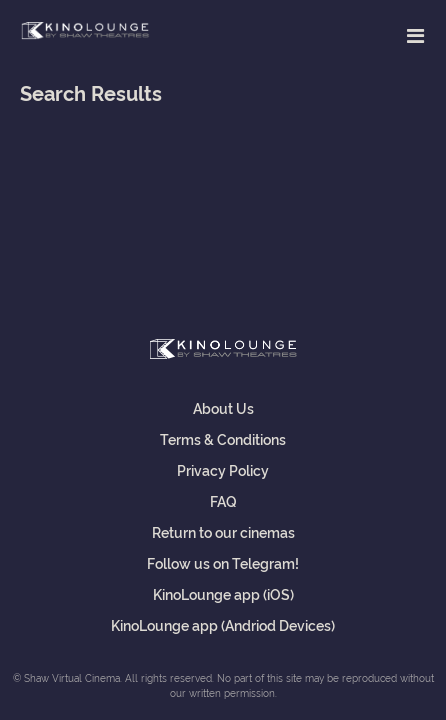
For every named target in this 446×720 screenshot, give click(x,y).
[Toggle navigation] (415, 35)
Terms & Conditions (223, 438)
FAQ (223, 500)
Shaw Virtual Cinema (85, 31)
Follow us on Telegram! (223, 562)
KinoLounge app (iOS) (223, 593)
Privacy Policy (223, 469)
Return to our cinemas (223, 531)
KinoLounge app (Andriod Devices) (223, 624)
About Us (223, 407)
